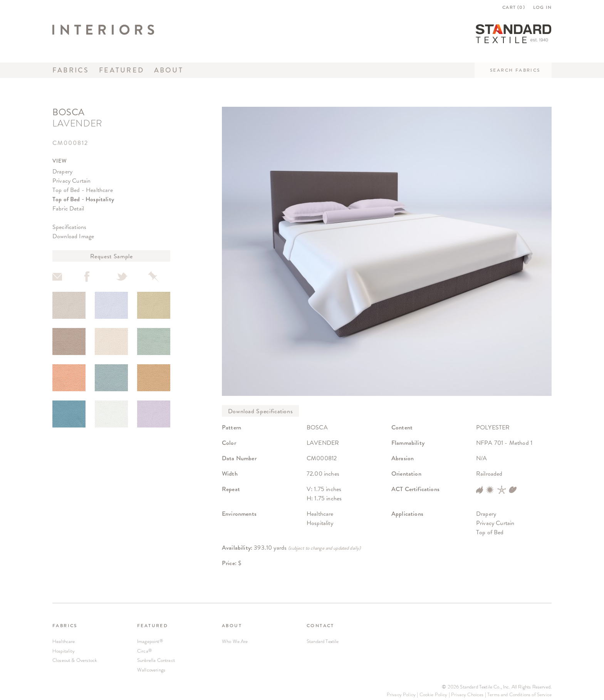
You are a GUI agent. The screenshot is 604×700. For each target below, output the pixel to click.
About (169, 70)
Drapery (62, 171)
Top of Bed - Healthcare (83, 190)
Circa (144, 651)
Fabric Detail (68, 208)
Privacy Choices (467, 694)
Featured (122, 70)
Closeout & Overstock (75, 660)
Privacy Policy (401, 694)
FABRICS (65, 626)
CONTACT (320, 626)
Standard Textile (323, 641)
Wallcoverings (151, 670)
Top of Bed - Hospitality (83, 199)
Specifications (69, 227)
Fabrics (71, 70)
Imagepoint (150, 641)
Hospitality (64, 651)
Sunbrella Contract (156, 660)
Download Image (73, 236)
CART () (514, 7)
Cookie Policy (434, 694)
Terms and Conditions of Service (519, 694)
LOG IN (542, 7)
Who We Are (235, 641)
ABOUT (232, 626)
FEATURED (153, 626)
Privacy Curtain (71, 181)
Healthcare (64, 641)
